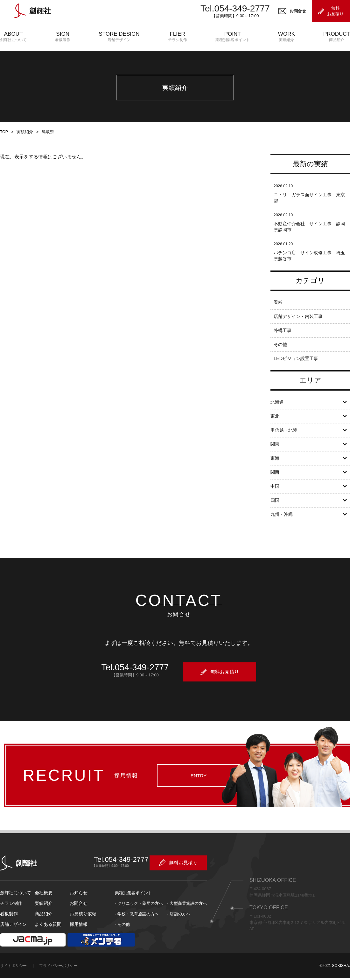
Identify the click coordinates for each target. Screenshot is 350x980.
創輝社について (14, 900)
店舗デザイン (12, 931)
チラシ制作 (10, 910)
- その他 (122, 931)
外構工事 (283, 339)
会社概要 (43, 900)
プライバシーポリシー (58, 972)
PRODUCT (337, 37)
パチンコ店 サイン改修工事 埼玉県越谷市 (309, 264)
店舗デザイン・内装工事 (300, 324)
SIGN (63, 37)
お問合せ (78, 910)
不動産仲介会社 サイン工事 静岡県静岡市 (309, 235)
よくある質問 (47, 931)
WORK (287, 37)
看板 (278, 310)
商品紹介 (43, 921)
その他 (281, 353)
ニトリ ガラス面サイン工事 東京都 (309, 206)
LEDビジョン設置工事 (297, 367)
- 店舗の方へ (179, 921)
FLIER (178, 37)
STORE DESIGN (119, 37)
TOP (4, 140)
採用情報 (78, 931)
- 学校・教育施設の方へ (137, 921)
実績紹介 (43, 910)
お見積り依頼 (82, 921)
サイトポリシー (13, 972)
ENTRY (195, 785)
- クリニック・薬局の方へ (139, 910)
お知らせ (78, 900)
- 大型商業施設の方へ (187, 910)
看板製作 (8, 921)
